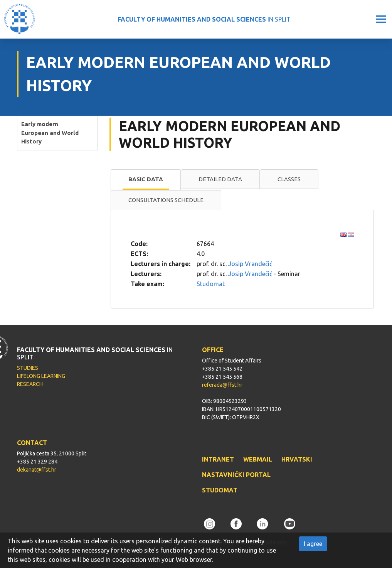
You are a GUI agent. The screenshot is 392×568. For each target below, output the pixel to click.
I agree (313, 544)
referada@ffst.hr (222, 385)
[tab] (146, 180)
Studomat (211, 284)
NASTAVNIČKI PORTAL (236, 475)
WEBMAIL (258, 459)
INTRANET (218, 459)
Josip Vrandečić (250, 264)
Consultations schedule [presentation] (166, 200)
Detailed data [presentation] (220, 179)
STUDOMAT (220, 490)
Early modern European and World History (50, 133)
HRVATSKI (297, 459)
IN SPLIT (204, 19)
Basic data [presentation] (146, 179)
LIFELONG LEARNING (41, 376)
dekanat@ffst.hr (37, 470)
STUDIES (28, 368)
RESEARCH (30, 384)
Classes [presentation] (289, 179)
